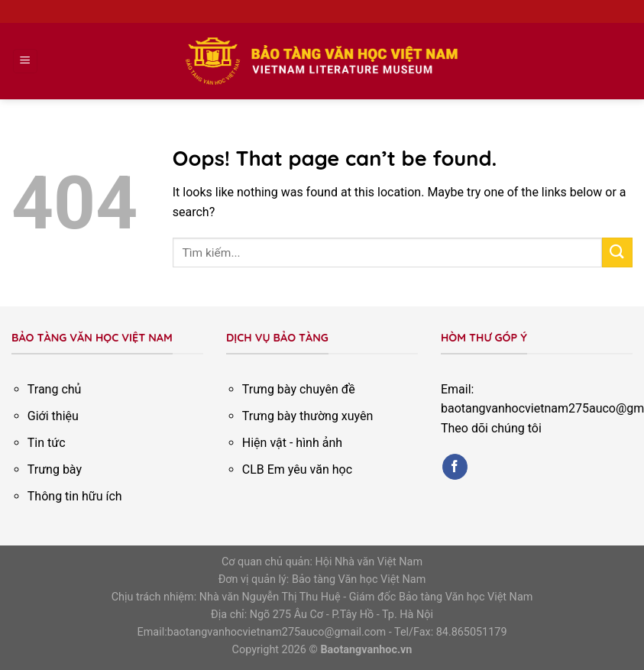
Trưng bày (55, 469)
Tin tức (47, 443)
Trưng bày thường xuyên (308, 416)
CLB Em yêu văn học (297, 469)
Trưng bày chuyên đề (299, 389)
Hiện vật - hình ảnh (292, 443)
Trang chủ (55, 389)
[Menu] (26, 61)
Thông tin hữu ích (75, 496)
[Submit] (617, 252)
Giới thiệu (53, 416)
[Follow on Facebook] (455, 467)
